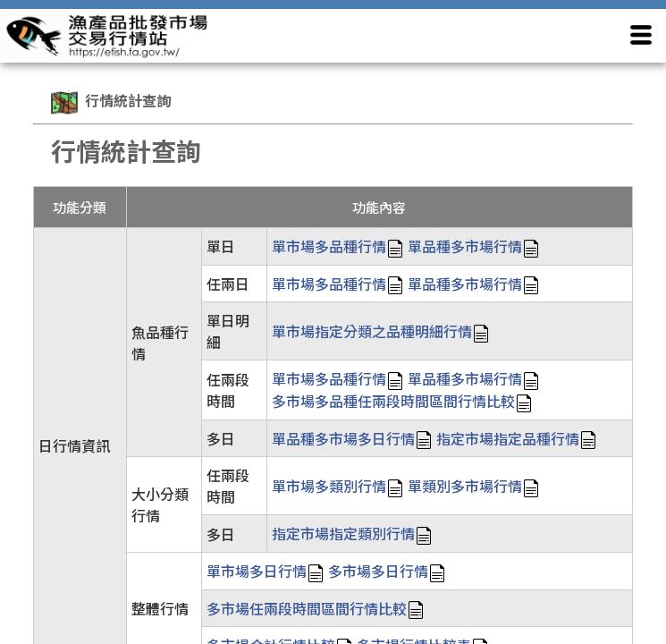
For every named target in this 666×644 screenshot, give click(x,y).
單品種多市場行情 (465, 246)
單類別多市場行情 (465, 486)
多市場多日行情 (378, 571)
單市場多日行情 (257, 571)
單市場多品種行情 (329, 246)
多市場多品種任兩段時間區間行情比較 (393, 401)
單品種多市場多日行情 (343, 438)
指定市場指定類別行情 (343, 533)
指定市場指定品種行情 (508, 438)
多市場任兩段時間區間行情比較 (307, 608)
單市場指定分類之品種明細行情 (372, 331)
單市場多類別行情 (329, 486)
